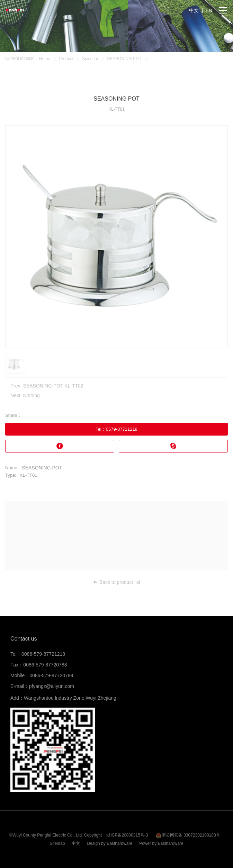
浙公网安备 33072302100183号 (191, 835)
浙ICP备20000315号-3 (127, 835)
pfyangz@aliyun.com (52, 686)
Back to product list (116, 582)
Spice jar (90, 59)
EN (209, 10)
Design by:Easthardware (110, 843)
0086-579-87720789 (51, 675)
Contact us (24, 639)
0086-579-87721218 (43, 654)
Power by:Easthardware (161, 843)
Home (45, 59)
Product (66, 59)
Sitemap (57, 843)
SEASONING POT (124, 59)
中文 (76, 843)
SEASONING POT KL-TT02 (53, 386)
